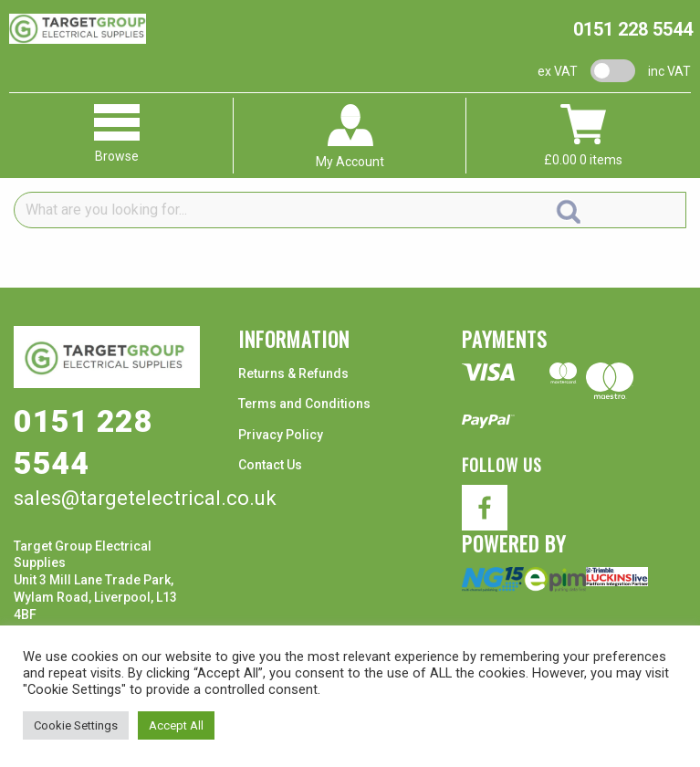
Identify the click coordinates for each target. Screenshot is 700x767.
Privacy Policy (281, 435)
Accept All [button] (176, 725)
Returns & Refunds (293, 373)
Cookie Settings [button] (76, 725)
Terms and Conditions (304, 404)
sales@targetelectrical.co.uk (145, 498)
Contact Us (270, 465)
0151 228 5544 (633, 29)
